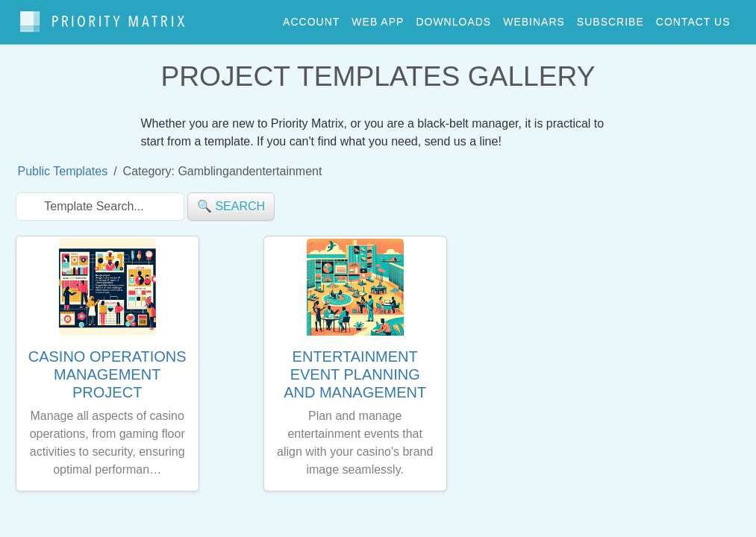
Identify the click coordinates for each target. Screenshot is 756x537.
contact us (693, 18)
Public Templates (63, 164)
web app (378, 18)
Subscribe (610, 18)
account (311, 18)
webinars (534, 18)
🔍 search (231, 200)
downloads (453, 18)
